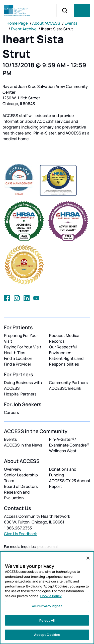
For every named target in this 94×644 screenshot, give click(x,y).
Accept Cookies (47, 635)
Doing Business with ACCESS (23, 385)
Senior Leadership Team (21, 478)
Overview (13, 469)
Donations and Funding (63, 472)
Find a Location (18, 358)
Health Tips (15, 353)
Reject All (47, 620)
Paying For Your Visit (23, 347)
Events (71, 23)
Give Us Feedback (20, 534)
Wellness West (63, 451)
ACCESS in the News (23, 445)
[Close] (88, 558)
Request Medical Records (65, 338)
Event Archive (24, 29)
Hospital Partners (20, 394)
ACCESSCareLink (65, 388)
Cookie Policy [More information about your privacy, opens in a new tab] (51, 596)
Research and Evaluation (17, 495)
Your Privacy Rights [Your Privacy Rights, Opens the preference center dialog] (47, 606)
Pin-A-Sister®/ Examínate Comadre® (69, 442)
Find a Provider (18, 364)
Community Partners (69, 383)
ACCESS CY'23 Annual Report (70, 483)
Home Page (17, 23)
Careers (11, 412)
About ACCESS (46, 23)
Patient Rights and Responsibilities (66, 361)
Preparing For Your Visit (21, 338)
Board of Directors (21, 486)
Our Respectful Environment (63, 350)
